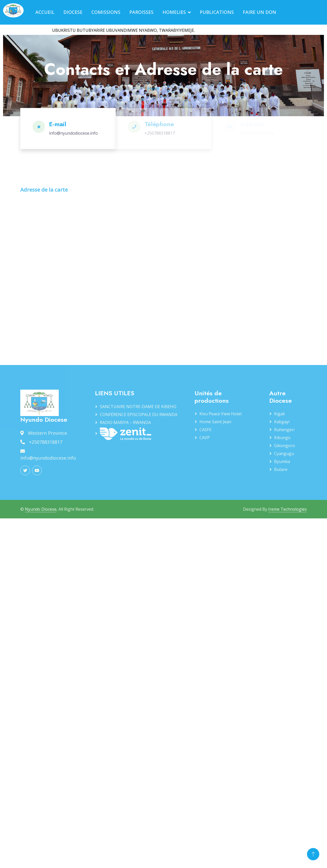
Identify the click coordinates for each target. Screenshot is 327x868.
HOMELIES (174, 12)
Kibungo (282, 438)
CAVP (205, 438)
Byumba (282, 461)
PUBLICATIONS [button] (217, 12)
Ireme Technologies (287, 509)
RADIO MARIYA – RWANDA (125, 422)
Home (153, 88)
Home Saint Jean (215, 422)
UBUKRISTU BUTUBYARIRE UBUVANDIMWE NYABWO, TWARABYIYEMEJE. (127, 30)
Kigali (279, 414)
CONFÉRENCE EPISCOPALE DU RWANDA (139, 415)
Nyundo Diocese (41, 509)
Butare (281, 469)
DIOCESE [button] (73, 12)
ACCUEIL (45, 12)
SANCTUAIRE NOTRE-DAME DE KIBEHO (138, 407)
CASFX (205, 430)
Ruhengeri (284, 430)
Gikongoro (285, 446)
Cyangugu (284, 453)
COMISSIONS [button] (106, 12)
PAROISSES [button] (141, 12)
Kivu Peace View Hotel (220, 414)
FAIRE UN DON (259, 12)
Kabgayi (282, 422)
